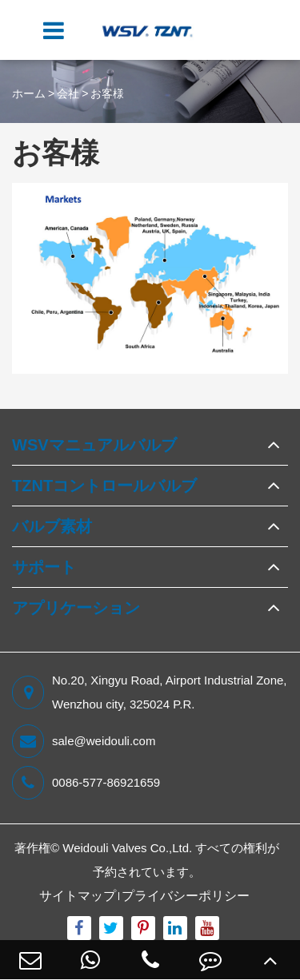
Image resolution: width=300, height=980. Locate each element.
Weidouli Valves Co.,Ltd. (127, 848)
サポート (44, 567)
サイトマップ (78, 896)
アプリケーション (76, 608)
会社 (68, 93)
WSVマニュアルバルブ (94, 445)
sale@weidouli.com (84, 741)
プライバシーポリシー (186, 896)
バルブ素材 (52, 526)
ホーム (29, 93)
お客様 (107, 93)
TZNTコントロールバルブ (104, 486)
